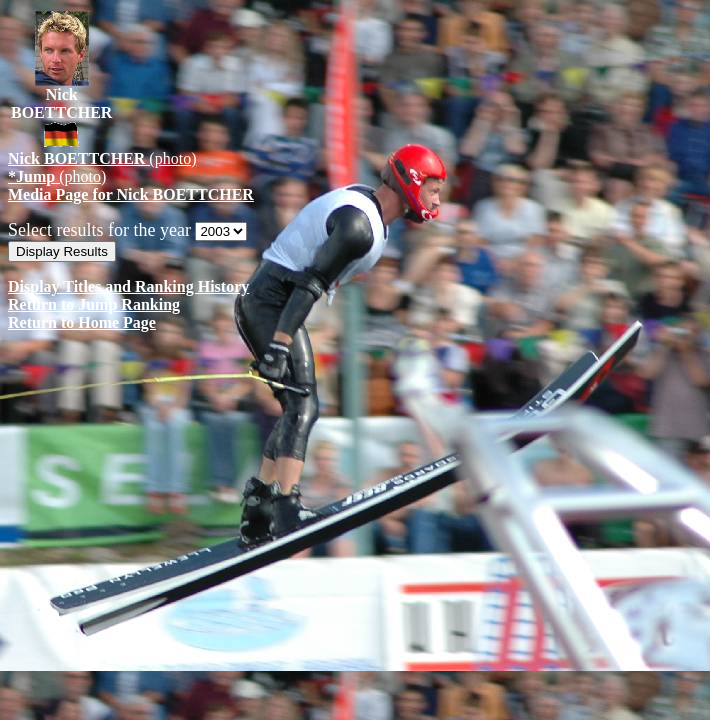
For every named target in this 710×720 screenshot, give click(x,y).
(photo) (102, 158)
